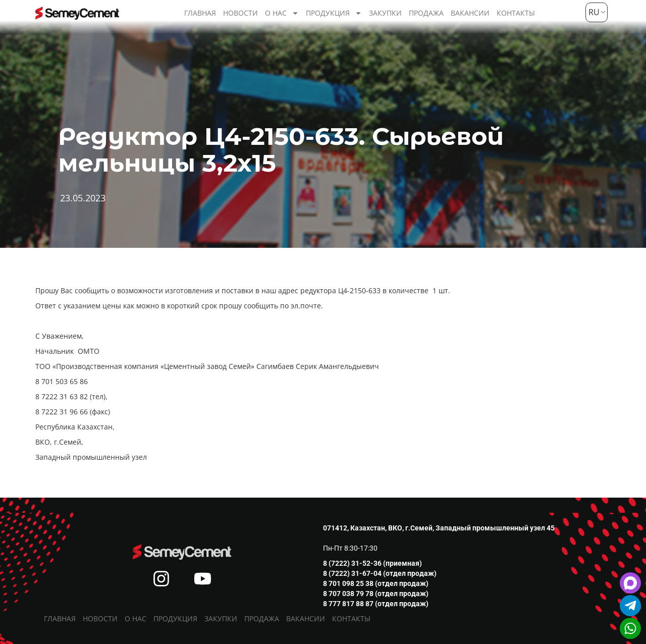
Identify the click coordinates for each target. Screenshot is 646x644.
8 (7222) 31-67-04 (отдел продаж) (380, 573)
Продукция (334, 13)
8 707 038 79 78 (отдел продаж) (376, 594)
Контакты (516, 13)
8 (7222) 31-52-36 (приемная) (372, 563)
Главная (200, 13)
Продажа (426, 13)
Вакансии (470, 13)
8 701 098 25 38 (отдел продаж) (376, 583)
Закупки (385, 13)
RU (593, 12)
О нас (282, 13)
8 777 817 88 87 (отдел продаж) (376, 604)
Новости (240, 13)
